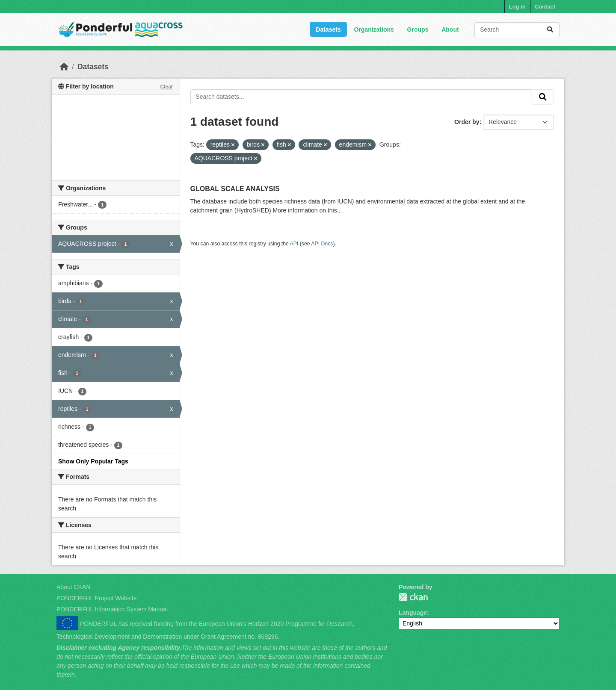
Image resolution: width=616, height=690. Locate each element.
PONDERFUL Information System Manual (112, 609)
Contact (545, 7)
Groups (418, 29)
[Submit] (550, 30)
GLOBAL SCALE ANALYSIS (235, 189)
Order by (467, 122)
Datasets (328, 29)
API (294, 244)
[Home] (64, 67)
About (450, 29)
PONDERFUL (413, 597)
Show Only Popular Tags (93, 461)
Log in (517, 7)
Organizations (374, 29)
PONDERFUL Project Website (97, 598)
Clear (166, 87)
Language (413, 613)
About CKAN (73, 587)
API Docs (322, 244)
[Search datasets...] (517, 30)
